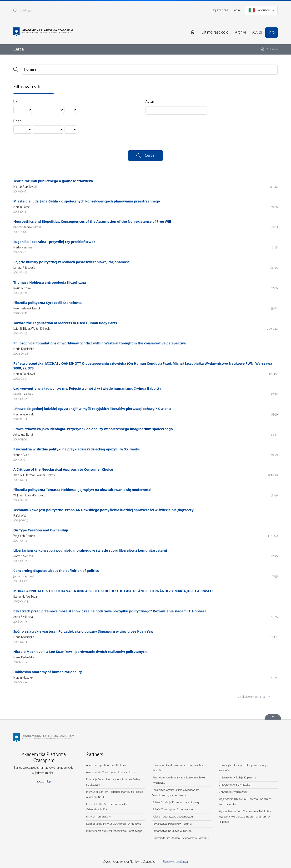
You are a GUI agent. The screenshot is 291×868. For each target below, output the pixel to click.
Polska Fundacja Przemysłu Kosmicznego (176, 802)
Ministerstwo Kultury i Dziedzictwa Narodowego (114, 831)
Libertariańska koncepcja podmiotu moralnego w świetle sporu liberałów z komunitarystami (90, 550)
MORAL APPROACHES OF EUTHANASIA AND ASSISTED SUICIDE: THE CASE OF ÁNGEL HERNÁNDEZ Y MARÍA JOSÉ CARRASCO (113, 591)
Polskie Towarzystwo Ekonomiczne (173, 810)
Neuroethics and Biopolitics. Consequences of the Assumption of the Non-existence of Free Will (92, 221)
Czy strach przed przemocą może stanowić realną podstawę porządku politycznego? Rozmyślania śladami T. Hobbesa (110, 611)
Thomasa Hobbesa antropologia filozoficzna (50, 282)
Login (236, 10)
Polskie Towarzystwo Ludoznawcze (173, 817)
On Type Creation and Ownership (41, 530)
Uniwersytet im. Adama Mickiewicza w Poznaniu (181, 838)
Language (261, 10)
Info (272, 32)
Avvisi (257, 32)
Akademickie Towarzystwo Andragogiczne (111, 772)
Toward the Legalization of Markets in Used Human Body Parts (65, 323)
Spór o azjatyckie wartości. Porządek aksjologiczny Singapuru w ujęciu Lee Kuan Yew (83, 631)
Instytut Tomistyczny (98, 817)
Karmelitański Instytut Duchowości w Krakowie (114, 824)
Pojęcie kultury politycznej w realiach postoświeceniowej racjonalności (72, 262)
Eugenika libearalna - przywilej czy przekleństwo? (54, 242)
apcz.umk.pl (44, 782)
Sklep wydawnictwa (175, 862)
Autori (150, 102)
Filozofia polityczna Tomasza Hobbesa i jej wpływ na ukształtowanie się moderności (82, 490)
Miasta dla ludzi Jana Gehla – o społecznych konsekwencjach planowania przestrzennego (87, 201)
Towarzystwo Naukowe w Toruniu (172, 831)
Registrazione (219, 10)
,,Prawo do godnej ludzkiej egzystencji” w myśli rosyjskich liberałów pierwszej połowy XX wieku (92, 409)
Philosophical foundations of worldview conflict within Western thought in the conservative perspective (100, 343)
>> (275, 697)
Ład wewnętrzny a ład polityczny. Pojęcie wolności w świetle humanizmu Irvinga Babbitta (87, 388)
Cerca (150, 156)
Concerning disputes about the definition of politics (56, 571)
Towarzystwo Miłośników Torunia (172, 824)
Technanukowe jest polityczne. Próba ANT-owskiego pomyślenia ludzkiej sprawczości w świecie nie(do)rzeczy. (104, 510)
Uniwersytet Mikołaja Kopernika (237, 778)
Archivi (240, 32)
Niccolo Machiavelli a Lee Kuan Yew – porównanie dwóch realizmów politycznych (80, 652)
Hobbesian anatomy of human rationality (48, 672)
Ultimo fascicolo (215, 32)
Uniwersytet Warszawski (233, 792)
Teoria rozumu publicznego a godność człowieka (53, 181)
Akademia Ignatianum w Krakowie (107, 765)
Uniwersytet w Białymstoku (234, 785)
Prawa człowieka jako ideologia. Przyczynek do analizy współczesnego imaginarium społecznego (93, 429)
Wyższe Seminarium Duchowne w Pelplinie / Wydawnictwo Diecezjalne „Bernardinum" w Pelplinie (245, 817)
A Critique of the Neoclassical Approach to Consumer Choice (63, 469)
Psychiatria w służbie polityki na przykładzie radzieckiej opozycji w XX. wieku (77, 449)
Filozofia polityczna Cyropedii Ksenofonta (48, 303)
